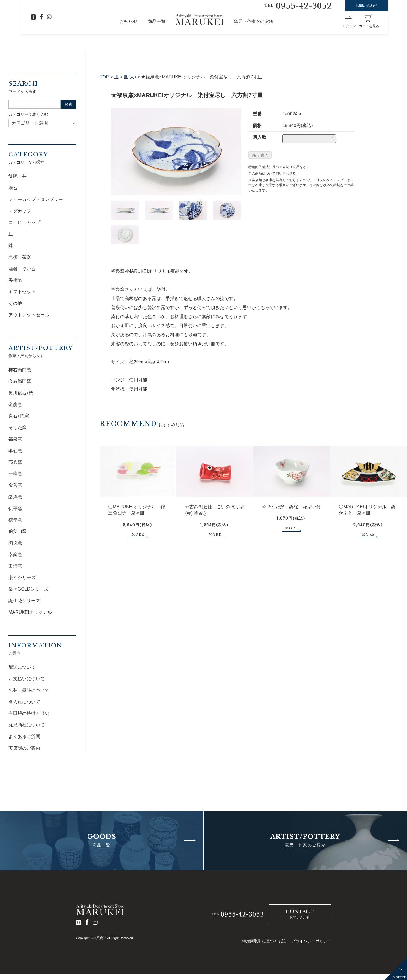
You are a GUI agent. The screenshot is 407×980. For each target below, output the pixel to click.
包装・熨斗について (29, 690)
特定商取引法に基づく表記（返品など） (279, 167)
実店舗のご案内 (24, 748)
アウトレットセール (29, 315)
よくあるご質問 (24, 736)
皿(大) (130, 77)
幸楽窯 (15, 555)
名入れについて (24, 702)
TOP (104, 77)
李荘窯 (15, 451)
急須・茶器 (20, 257)
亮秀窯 (15, 462)
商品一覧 (157, 21)
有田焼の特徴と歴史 (29, 713)
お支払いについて (27, 679)
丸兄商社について (27, 725)
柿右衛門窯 (20, 370)
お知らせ (129, 21)
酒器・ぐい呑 (22, 269)
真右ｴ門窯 (19, 416)
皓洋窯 (15, 497)
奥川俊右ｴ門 (21, 393)
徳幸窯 (15, 520)
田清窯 (15, 566)
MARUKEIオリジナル (30, 612)
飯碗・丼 (18, 176)
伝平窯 (15, 508)
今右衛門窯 (20, 381)
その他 (15, 303)
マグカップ (20, 211)
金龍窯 (15, 405)
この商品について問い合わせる (272, 173)
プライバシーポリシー (311, 941)
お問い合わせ (366, 6)
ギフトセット (22, 292)
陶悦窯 (15, 543)
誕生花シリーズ (24, 601)
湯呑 (13, 188)
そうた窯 (18, 427)
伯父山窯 (18, 531)
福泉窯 (15, 439)
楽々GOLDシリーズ (28, 589)
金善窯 (15, 485)
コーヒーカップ (24, 222)
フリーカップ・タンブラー (36, 199)
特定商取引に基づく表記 (264, 941)
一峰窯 (15, 474)
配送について (22, 667)
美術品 (15, 280)
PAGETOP (399, 977)
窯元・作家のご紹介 (254, 21)
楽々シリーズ (22, 577)
